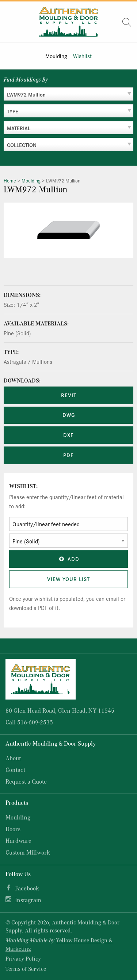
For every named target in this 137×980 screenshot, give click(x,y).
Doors (13, 829)
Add (69, 559)
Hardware (18, 840)
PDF (68, 455)
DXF (68, 435)
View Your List (68, 579)
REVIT (69, 395)
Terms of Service (26, 969)
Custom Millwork (28, 852)
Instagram (28, 900)
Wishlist (82, 56)
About (13, 758)
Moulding (56, 56)
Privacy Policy (23, 958)
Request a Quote (26, 781)
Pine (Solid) (17, 333)
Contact (15, 770)
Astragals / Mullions (28, 361)
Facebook (27, 888)
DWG (69, 415)
